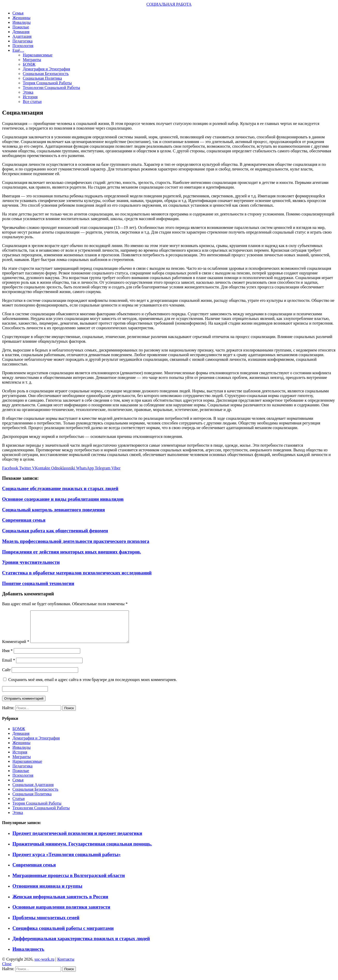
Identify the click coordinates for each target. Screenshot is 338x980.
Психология (23, 46)
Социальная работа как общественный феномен (55, 531)
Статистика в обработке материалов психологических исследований (77, 573)
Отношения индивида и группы (47, 892)
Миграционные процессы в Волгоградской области (69, 882)
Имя (7, 657)
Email (9, 666)
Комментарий (16, 648)
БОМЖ (29, 64)
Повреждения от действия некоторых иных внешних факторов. (72, 552)
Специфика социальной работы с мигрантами (63, 934)
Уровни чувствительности (31, 562)
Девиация (21, 32)
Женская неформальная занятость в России (60, 903)
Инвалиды (21, 22)
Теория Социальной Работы (47, 83)
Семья (18, 13)
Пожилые (21, 27)
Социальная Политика (42, 78)
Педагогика (23, 41)
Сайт (6, 676)
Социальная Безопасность (46, 74)
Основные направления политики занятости (61, 913)
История (30, 97)
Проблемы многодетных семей (46, 924)
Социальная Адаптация (33, 791)
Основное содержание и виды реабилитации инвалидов (63, 499)
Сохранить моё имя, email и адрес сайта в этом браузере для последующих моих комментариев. (93, 686)
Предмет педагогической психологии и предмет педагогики (77, 839)
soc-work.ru (44, 965)
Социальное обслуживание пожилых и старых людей (60, 488)
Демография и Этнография (46, 69)
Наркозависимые (38, 55)
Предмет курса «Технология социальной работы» (67, 861)
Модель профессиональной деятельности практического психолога (76, 541)
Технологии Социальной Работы (51, 88)
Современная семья (24, 520)
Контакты (66, 965)
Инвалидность (28, 955)
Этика (28, 92)
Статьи (19, 805)
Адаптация (22, 36)
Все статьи (32, 102)
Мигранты (32, 60)
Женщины (21, 18)
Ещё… (18, 50)
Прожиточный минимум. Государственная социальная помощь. (82, 850)
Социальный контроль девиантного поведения (53, 510)
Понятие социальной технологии (38, 583)
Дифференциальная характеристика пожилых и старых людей (81, 945)
